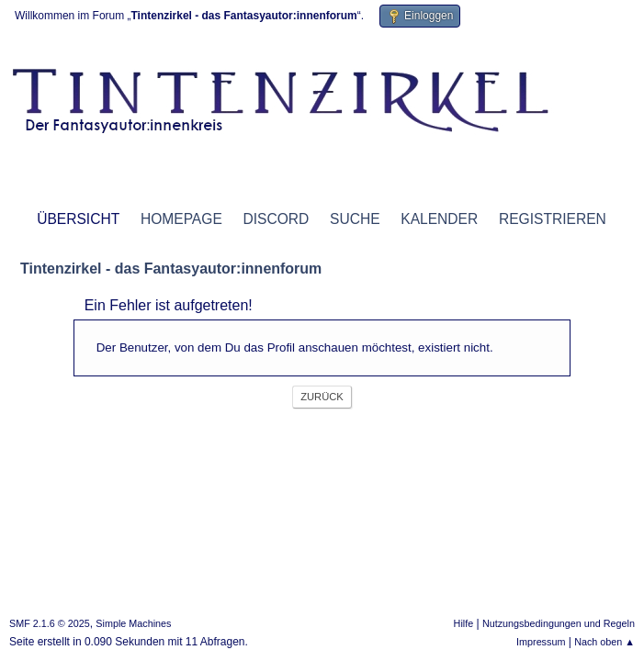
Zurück (322, 397)
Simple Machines (133, 623)
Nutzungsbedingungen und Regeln (559, 623)
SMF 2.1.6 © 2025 (50, 623)
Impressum (541, 642)
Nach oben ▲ (604, 642)
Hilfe (464, 623)
